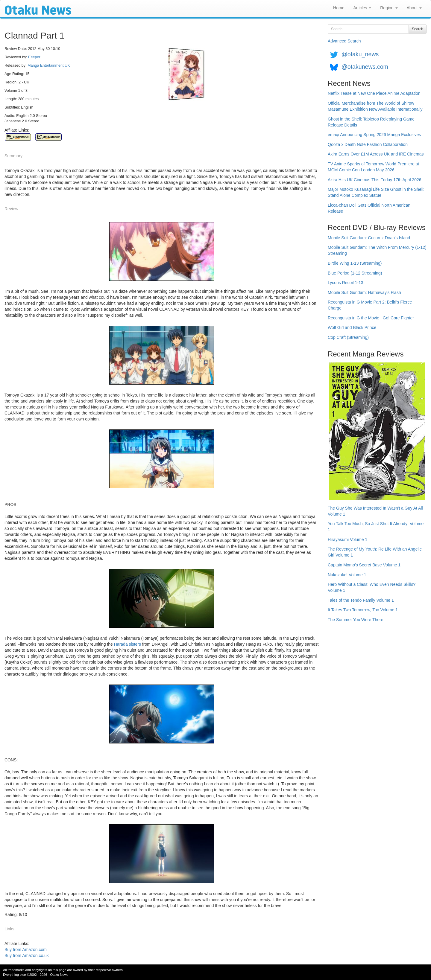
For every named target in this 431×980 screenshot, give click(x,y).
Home (339, 8)
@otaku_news (360, 54)
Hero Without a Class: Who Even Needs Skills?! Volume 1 (372, 587)
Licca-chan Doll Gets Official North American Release (369, 208)
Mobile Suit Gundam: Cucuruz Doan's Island (369, 238)
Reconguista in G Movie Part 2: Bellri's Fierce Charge (370, 305)
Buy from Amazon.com (26, 949)
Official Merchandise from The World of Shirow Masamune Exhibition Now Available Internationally (375, 106)
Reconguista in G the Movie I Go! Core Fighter (371, 318)
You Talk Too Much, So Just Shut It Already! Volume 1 (376, 527)
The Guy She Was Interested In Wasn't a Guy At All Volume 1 (375, 511)
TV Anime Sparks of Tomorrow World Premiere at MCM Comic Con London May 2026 (373, 167)
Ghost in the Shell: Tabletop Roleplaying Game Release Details (371, 122)
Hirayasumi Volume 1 (347, 539)
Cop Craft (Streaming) (348, 337)
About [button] (414, 8)
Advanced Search (344, 41)
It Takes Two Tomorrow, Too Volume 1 (363, 610)
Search (418, 29)
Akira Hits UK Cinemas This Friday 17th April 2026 (375, 180)
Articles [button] (362, 8)
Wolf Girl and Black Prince (352, 327)
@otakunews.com (365, 67)
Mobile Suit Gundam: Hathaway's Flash (364, 292)
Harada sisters (128, 644)
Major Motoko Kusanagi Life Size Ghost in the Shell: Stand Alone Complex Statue (376, 192)
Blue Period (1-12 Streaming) (355, 273)
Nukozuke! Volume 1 (347, 575)
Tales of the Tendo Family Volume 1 (361, 600)
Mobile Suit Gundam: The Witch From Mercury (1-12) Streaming (377, 250)
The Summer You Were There (355, 620)
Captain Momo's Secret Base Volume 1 (364, 565)
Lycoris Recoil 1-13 (346, 283)
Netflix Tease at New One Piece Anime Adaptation (374, 93)
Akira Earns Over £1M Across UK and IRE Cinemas (376, 154)
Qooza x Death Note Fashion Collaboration (368, 144)
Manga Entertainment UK (49, 65)
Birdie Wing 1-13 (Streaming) (355, 263)
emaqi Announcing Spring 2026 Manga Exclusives (374, 135)
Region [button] (389, 8)
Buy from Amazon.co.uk (27, 955)
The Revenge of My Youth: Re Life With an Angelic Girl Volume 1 (375, 552)
